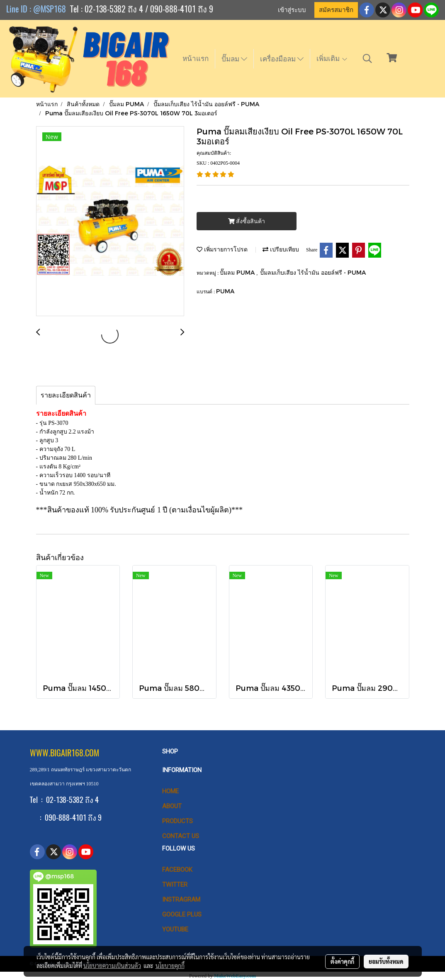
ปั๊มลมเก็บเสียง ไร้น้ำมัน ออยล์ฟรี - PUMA (313, 272)
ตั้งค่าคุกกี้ (342, 961)
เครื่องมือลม (282, 59)
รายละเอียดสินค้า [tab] (66, 395)
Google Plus (182, 914)
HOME (170, 791)
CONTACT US (181, 836)
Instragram (181, 900)
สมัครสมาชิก (336, 10)
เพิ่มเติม (332, 59)
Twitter (175, 885)
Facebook (177, 870)
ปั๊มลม (234, 59)
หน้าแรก (196, 59)
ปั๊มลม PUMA (238, 272)
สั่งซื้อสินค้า (247, 221)
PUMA (225, 291)
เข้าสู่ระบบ (292, 10)
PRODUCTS (178, 821)
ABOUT (172, 806)
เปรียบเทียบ (281, 249)
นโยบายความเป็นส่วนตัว (112, 965)
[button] (367, 59)
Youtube (175, 929)
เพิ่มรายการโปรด (222, 249)
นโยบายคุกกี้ (170, 965)
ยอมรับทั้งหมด (386, 961)
